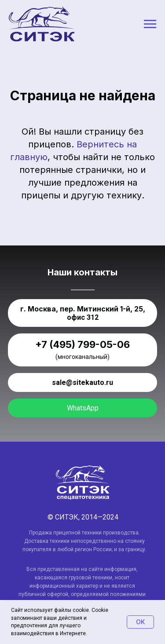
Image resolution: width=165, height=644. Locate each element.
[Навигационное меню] (150, 24)
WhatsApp (83, 408)
